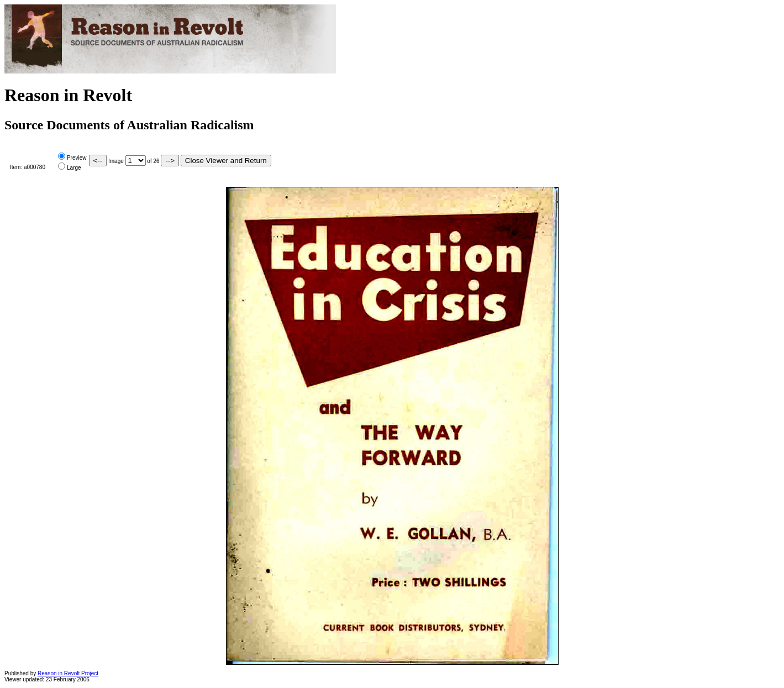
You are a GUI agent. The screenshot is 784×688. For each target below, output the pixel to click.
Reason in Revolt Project (68, 673)
